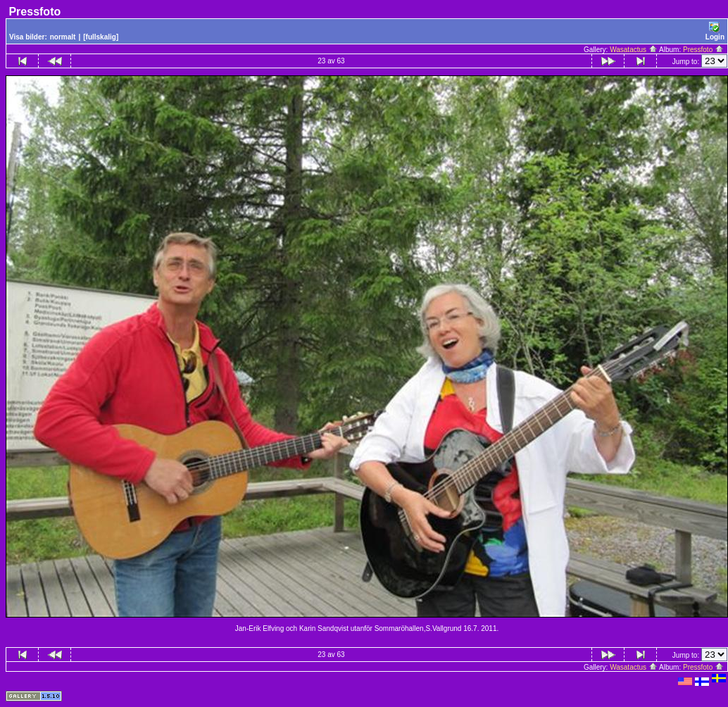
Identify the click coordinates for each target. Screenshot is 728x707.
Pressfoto (703, 50)
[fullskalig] (101, 37)
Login (715, 31)
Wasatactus (634, 50)
